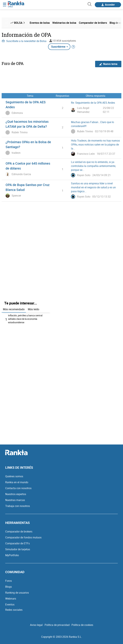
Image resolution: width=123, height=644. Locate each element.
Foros (9, 581)
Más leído (34, 309)
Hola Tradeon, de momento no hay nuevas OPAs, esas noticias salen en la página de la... (95, 144)
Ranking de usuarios (17, 593)
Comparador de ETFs (17, 543)
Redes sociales (14, 610)
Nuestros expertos (16, 494)
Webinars (11, 599)
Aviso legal (36, 625)
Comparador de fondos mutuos (23, 537)
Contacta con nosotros (18, 488)
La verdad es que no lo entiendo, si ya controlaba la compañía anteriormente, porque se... (93, 166)
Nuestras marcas (15, 500)
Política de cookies (82, 625)
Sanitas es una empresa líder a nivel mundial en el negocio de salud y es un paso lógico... (93, 187)
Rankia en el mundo (17, 482)
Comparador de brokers (19, 531)
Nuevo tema (108, 64)
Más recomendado (14, 309)
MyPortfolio (12, 555)
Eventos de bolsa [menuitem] (40, 23)
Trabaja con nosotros (18, 506)
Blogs (9, 587)
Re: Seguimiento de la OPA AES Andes (93, 103)
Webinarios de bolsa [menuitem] (64, 23)
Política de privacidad (57, 625)
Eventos (10, 604)
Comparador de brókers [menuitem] (93, 23)
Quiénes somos (14, 476)
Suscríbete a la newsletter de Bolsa (24, 41)
